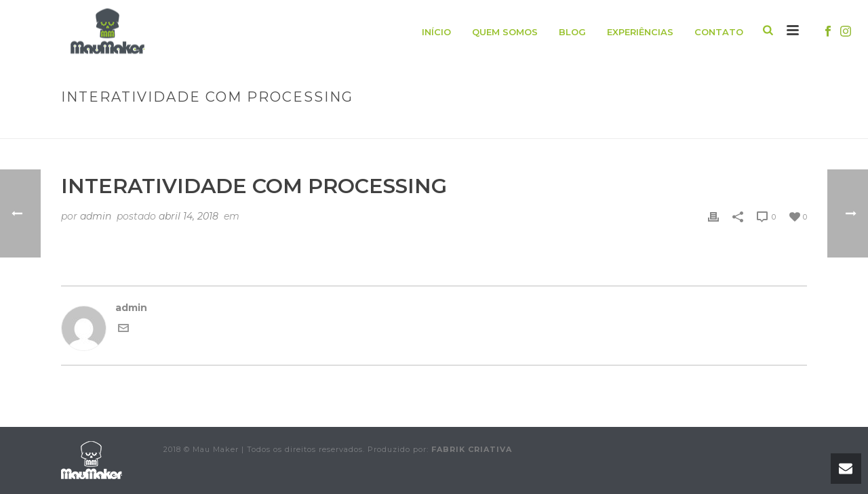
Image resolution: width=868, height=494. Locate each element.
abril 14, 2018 (189, 216)
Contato (719, 32)
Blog (572, 32)
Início (436, 32)
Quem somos (505, 32)
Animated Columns (587, 126)
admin (96, 216)
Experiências (640, 32)
